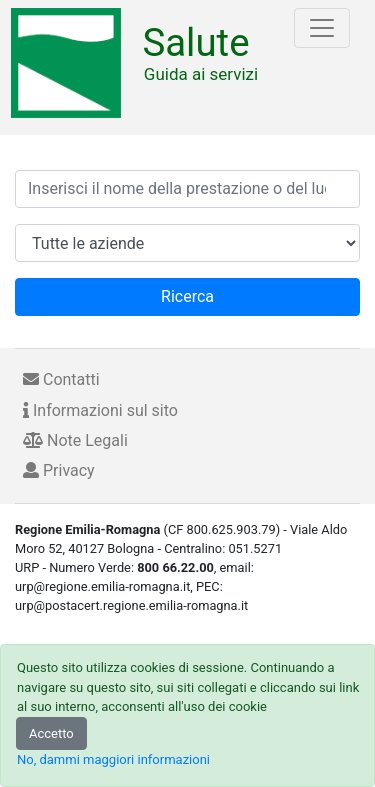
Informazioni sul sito (100, 410)
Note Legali (75, 440)
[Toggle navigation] (322, 28)
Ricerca (187, 296)
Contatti (61, 379)
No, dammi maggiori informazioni (113, 759)
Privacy (59, 470)
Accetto (51, 733)
